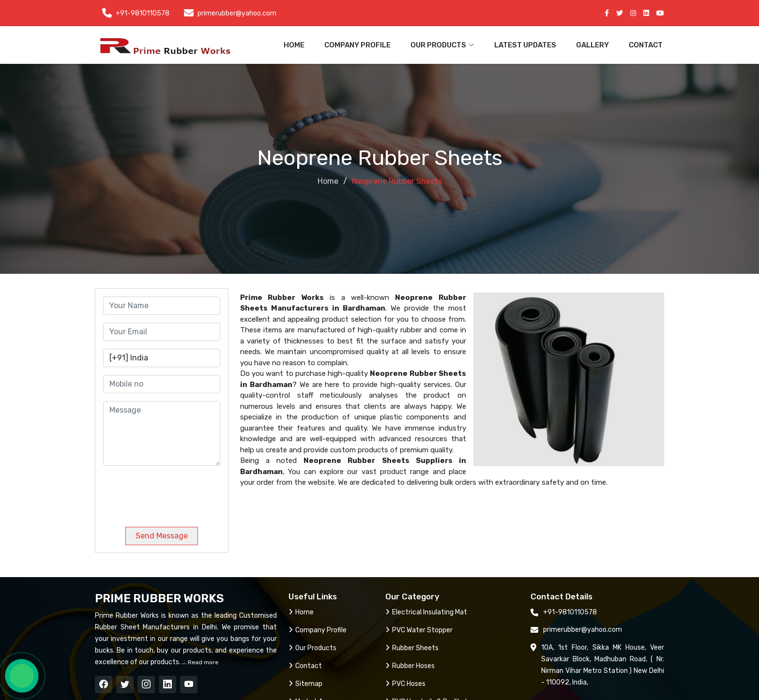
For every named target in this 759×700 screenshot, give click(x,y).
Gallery (592, 45)
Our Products (312, 648)
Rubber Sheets (412, 648)
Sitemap (305, 684)
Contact (646, 45)
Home (294, 45)
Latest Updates (525, 45)
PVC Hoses (405, 684)
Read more (202, 662)
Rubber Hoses (410, 666)
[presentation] (169, 492)
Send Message (162, 536)
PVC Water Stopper (419, 630)
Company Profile (357, 45)
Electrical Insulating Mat (426, 612)
